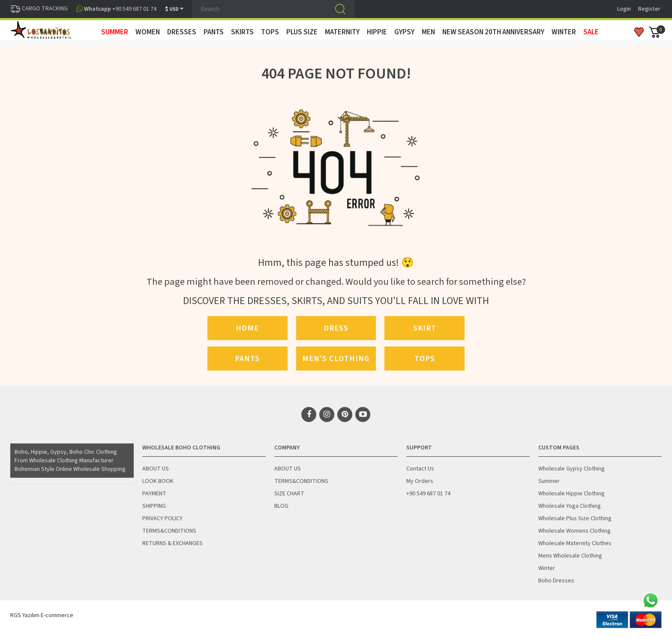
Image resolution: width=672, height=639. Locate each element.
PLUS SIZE (302, 32)
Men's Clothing (336, 359)
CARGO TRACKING (39, 9)
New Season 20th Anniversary (493, 32)
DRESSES (182, 32)
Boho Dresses (556, 581)
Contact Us (420, 469)
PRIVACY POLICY (162, 518)
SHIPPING (154, 506)
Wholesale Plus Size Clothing (575, 518)
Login (624, 9)
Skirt (425, 328)
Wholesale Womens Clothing (574, 531)
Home (247, 328)
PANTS (214, 32)
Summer (549, 481)
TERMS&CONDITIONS (169, 531)
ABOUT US (156, 469)
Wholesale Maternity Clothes (575, 543)
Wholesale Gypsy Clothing (571, 469)
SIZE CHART (289, 494)
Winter (547, 568)
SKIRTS (242, 32)
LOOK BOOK (158, 481)
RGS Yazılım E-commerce (42, 615)
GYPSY (404, 32)
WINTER (564, 32)
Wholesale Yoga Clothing (570, 506)
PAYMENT (154, 494)
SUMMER (115, 32)
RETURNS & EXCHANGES (172, 543)
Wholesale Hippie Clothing (571, 494)
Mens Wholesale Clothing (570, 556)
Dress (336, 328)
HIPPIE (377, 32)
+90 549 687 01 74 (428, 494)
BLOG (281, 506)
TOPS (270, 32)
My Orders (420, 481)
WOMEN (148, 32)
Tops (425, 359)
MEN (428, 32)
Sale (591, 32)
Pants (247, 359)
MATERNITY (342, 32)
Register (649, 9)
